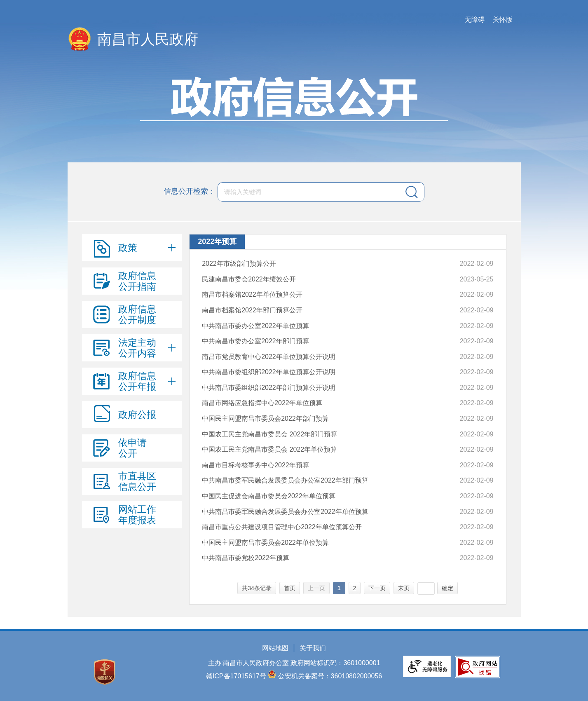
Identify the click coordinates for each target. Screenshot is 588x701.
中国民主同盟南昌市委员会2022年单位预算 (265, 543)
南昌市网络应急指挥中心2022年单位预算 (262, 403)
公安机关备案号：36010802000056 (330, 676)
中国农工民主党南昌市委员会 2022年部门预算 (269, 434)
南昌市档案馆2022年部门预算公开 (252, 310)
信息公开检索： (190, 191)
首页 (290, 588)
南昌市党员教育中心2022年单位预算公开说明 (269, 357)
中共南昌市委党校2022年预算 (246, 558)
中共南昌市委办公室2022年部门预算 (255, 341)
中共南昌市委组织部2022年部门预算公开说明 (269, 388)
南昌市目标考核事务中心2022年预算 (255, 465)
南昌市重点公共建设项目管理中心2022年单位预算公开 (282, 527)
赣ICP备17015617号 (236, 676)
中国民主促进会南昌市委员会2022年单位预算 (269, 496)
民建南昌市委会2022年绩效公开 (249, 279)
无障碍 (475, 20)
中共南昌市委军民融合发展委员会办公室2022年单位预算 (285, 512)
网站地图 (275, 648)
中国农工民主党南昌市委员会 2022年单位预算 (269, 449)
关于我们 (313, 648)
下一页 (377, 588)
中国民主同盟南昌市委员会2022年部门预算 (265, 418)
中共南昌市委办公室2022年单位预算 (255, 326)
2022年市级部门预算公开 (239, 264)
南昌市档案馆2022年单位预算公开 (252, 294)
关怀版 (503, 20)
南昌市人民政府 (148, 39)
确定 (447, 588)
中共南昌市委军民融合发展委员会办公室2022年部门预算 (285, 480)
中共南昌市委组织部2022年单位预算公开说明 (269, 372)
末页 (404, 588)
